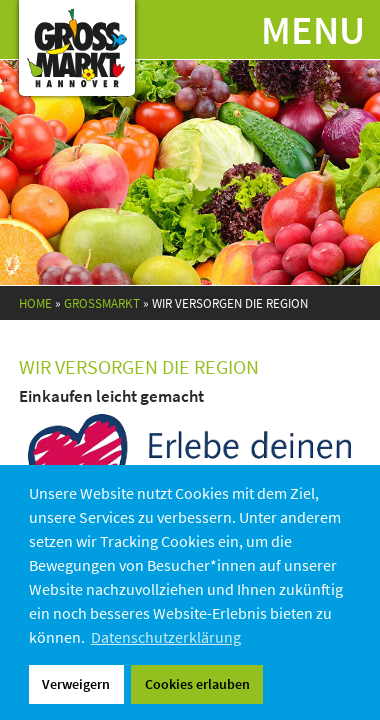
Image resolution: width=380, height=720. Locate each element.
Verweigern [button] (76, 684)
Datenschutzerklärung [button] (166, 637)
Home (35, 303)
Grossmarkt (102, 303)
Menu (313, 30)
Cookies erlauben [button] (197, 684)
